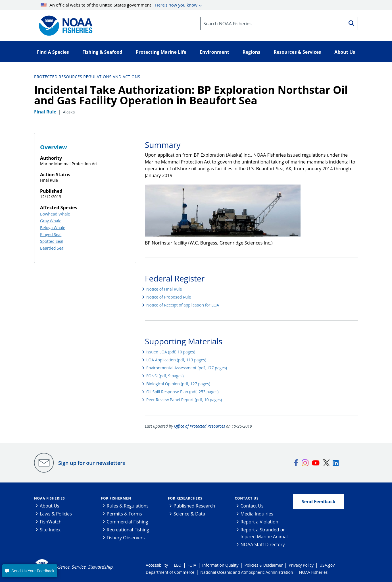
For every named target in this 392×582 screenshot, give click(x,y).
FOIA (192, 565)
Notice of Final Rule (164, 289)
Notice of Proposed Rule (169, 297)
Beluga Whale (53, 228)
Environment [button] (214, 52)
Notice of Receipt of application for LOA (183, 305)
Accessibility (157, 565)
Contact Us (247, 498)
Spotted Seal (52, 241)
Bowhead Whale (55, 214)
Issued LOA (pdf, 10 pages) (171, 352)
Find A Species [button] (53, 52)
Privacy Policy (301, 565)
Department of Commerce (170, 572)
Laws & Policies (56, 514)
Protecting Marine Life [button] (161, 52)
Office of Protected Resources (200, 426)
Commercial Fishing (128, 522)
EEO (178, 565)
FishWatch (51, 522)
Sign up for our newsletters (92, 463)
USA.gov (327, 565)
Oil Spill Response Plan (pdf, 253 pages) (182, 392)
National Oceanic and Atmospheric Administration (247, 572)
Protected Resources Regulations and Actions (87, 77)
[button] (30, 571)
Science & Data (189, 514)
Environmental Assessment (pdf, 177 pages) (187, 368)
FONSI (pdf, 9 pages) (165, 376)
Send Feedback (319, 502)
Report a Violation (259, 522)
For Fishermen (116, 498)
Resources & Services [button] (297, 52)
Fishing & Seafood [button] (102, 52)
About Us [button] (345, 52)
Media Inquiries (257, 514)
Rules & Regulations (128, 506)
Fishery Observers (126, 538)
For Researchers (185, 498)
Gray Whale (51, 221)
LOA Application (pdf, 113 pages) (176, 360)
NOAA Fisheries (49, 498)
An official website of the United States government (119, 5)
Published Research (194, 506)
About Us (50, 506)
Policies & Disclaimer (264, 565)
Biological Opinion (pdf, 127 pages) (178, 384)
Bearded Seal (52, 248)
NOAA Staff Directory (263, 544)
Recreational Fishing (128, 530)
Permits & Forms (124, 514)
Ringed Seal (51, 234)
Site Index (50, 530)
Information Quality (220, 565)
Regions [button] (251, 52)
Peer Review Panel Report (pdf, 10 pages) (184, 400)
